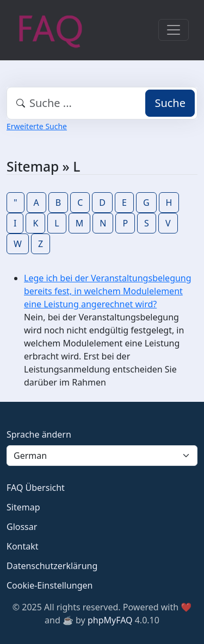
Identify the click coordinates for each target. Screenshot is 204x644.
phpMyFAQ (110, 620)
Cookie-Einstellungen (50, 585)
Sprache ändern (39, 434)
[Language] (102, 456)
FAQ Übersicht (36, 488)
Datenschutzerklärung (52, 566)
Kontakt (23, 546)
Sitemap (23, 507)
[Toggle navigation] (174, 30)
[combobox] (102, 103)
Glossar (22, 527)
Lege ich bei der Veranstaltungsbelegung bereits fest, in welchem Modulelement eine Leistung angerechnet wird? (108, 291)
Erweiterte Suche (37, 126)
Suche (170, 103)
